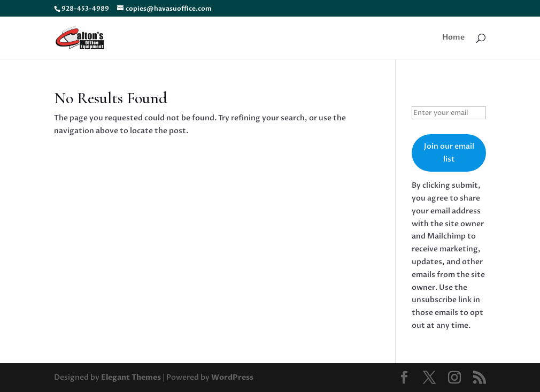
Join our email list (449, 153)
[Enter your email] (449, 113)
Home (453, 38)
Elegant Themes (131, 377)
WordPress (232, 377)
